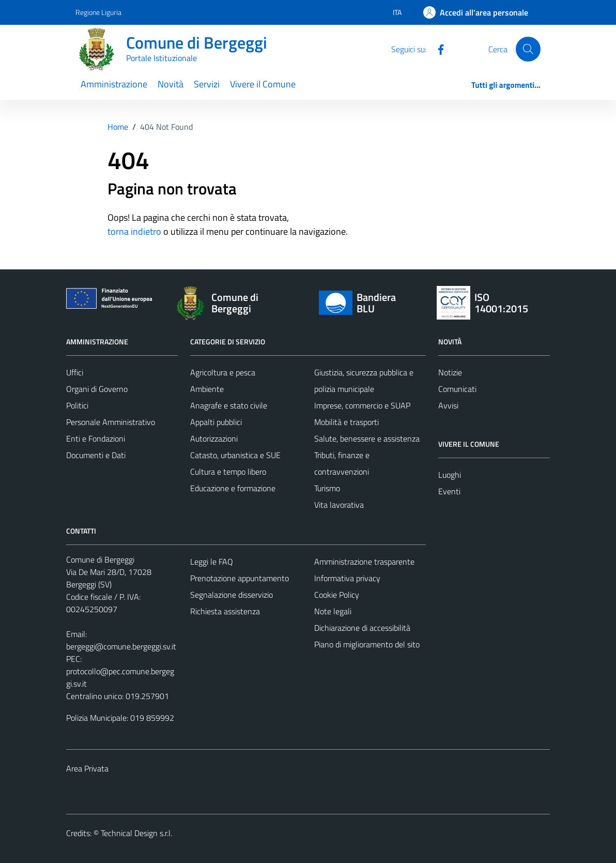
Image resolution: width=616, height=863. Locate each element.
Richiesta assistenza (225, 611)
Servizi (207, 84)
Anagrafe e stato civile (229, 405)
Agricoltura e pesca (223, 372)
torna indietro (134, 231)
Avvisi (448, 405)
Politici (77, 405)
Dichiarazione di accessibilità (362, 628)
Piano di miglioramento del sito (367, 644)
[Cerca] (528, 49)
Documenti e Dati (96, 455)
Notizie (450, 372)
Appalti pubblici (216, 422)
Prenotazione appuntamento (240, 578)
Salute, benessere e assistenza (367, 438)
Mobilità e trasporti (346, 422)
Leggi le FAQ (212, 562)
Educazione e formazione (233, 488)
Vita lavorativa (339, 505)
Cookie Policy (337, 595)
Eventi (449, 491)
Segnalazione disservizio (232, 595)
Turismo (327, 488)
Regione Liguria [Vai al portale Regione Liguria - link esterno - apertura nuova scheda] (98, 12)
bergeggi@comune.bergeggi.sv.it (121, 646)
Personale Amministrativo (111, 422)
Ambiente (207, 389)
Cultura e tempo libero (228, 472)
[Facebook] (437, 49)
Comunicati (457, 389)
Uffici (75, 372)
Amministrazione (114, 84)
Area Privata (87, 768)
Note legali (333, 611)
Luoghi (450, 475)
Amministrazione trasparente (364, 562)
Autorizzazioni (214, 438)
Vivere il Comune (263, 84)
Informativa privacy (347, 578)
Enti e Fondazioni (96, 438)
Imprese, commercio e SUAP (362, 405)
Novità (171, 84)
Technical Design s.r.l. (136, 833)
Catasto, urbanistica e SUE (235, 455)
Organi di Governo (97, 389)
